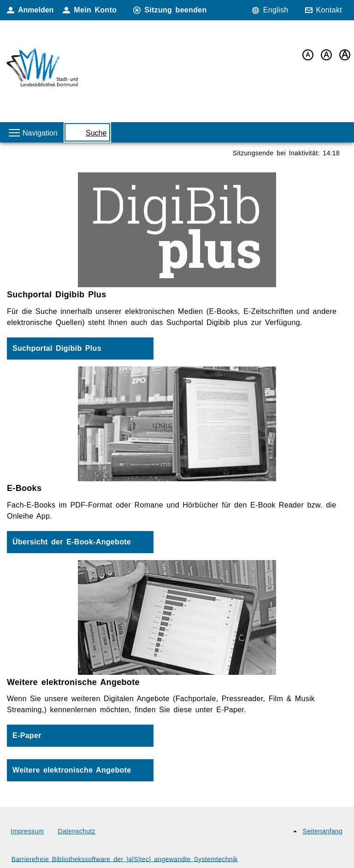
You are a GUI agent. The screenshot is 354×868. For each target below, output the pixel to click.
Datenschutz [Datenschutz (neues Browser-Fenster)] (77, 831)
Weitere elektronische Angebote (72, 770)
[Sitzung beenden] (172, 10)
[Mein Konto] (92, 10)
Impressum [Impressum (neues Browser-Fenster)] (27, 831)
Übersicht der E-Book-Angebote (72, 542)
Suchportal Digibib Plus (57, 348)
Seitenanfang (323, 831)
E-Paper (27, 735)
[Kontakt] (326, 10)
